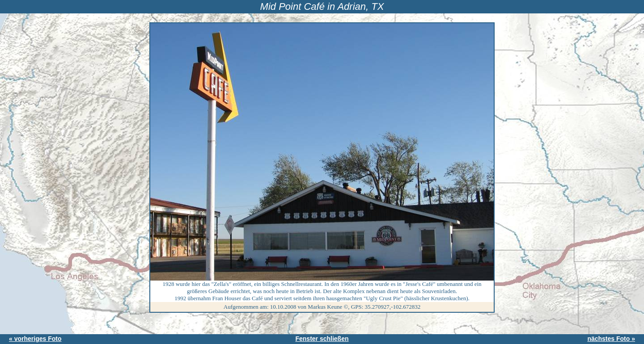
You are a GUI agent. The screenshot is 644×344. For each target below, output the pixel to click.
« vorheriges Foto (35, 339)
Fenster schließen (322, 339)
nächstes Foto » (611, 339)
